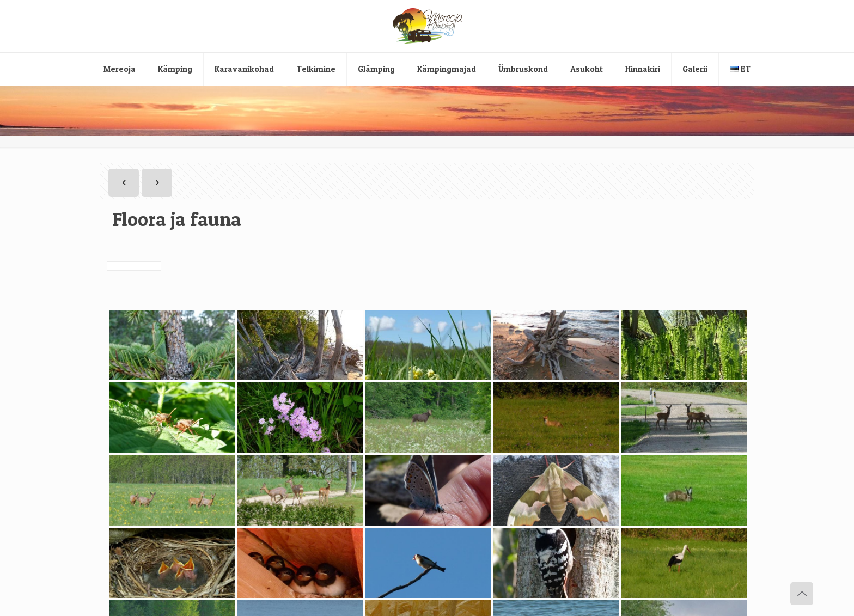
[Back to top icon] (802, 594)
